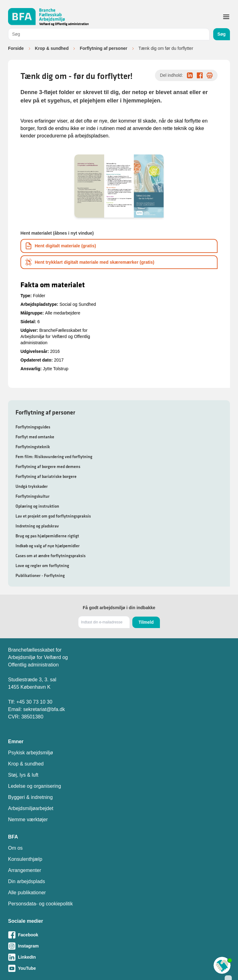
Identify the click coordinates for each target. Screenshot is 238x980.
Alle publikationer (27, 893)
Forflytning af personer (103, 48)
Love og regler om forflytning (42, 566)
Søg (222, 34)
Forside (16, 48)
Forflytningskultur (33, 496)
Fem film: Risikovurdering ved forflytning (54, 457)
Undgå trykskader (32, 486)
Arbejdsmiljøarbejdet (31, 808)
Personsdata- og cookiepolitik (40, 904)
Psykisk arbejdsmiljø (31, 753)
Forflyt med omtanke (35, 437)
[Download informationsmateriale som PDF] (119, 246)
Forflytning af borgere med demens (48, 466)
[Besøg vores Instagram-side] (119, 946)
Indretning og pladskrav (37, 526)
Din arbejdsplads (26, 881)
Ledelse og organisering (35, 786)
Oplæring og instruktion (37, 506)
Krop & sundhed (52, 48)
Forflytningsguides (33, 427)
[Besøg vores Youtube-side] (119, 968)
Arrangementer (25, 870)
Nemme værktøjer (28, 820)
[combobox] (109, 34)
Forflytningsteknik (33, 447)
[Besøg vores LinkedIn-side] (119, 957)
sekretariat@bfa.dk (44, 709)
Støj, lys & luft (23, 775)
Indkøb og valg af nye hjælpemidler (48, 546)
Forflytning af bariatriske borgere (46, 476)
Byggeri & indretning (30, 797)
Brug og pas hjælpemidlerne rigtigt (47, 536)
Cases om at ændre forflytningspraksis (51, 556)
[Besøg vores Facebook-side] (119, 935)
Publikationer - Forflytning (40, 575)
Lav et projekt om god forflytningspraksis (53, 516)
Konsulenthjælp (25, 859)
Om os (15, 848)
